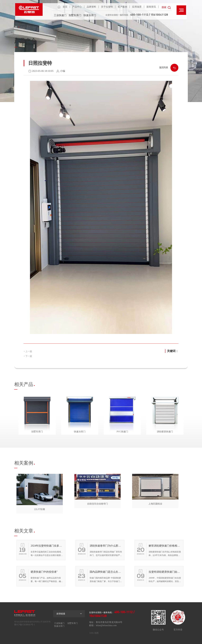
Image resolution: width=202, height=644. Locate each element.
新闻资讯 (151, 7)
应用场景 (137, 7)
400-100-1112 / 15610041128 (149, 15)
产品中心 (77, 7)
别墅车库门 (75, 15)
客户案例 (122, 7)
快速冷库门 (90, 15)
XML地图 (94, 633)
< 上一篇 (28, 351)
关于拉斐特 (107, 7)
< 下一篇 (28, 356)
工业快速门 (60, 15)
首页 (65, 7)
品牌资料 (91, 7)
